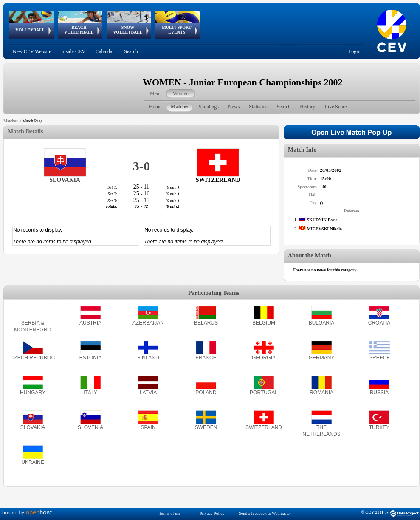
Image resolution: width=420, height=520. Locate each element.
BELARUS (206, 323)
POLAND (206, 393)
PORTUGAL (264, 393)
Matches (11, 121)
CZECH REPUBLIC (33, 358)
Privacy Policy (212, 513)
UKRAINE (32, 462)
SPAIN (148, 427)
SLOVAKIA (33, 427)
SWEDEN (206, 427)
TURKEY (379, 427)
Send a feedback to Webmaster (265, 513)
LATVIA (148, 393)
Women (181, 93)
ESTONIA (90, 358)
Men (155, 93)
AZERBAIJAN (148, 323)
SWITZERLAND (264, 427)
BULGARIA (322, 323)
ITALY (90, 393)
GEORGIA (264, 358)
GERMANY (322, 358)
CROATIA (379, 323)
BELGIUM (264, 323)
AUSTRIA (90, 323)
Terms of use (170, 513)
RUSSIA (379, 393)
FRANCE (206, 358)
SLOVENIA (90, 427)
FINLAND (148, 358)
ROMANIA (321, 393)
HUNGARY (33, 393)
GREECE (379, 358)
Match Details (25, 131)
